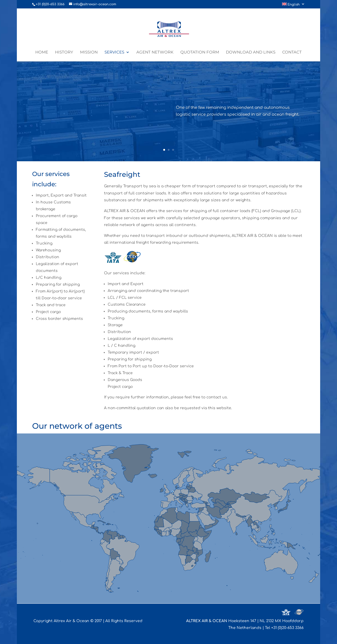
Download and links (251, 52)
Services (114, 52)
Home (42, 52)
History (64, 52)
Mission (89, 52)
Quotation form (200, 52)
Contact (292, 52)
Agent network (155, 52)
